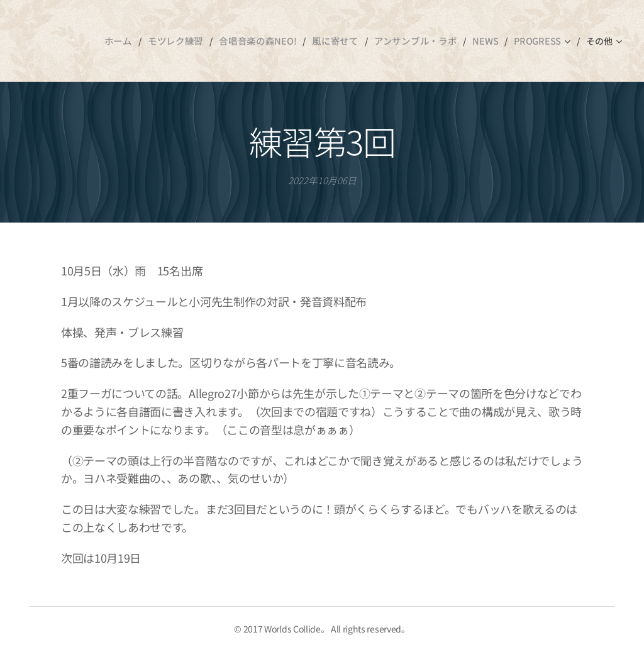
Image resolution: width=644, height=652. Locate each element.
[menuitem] (121, 41)
